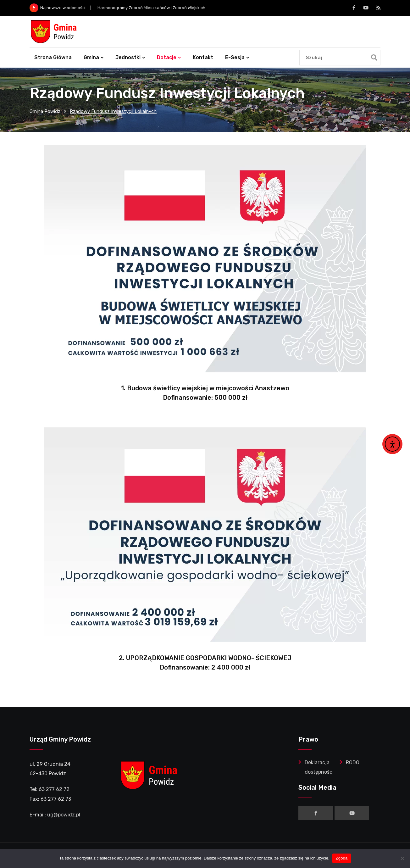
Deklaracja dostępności (319, 767)
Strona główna (53, 57)
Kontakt (203, 57)
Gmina (91, 57)
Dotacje (167, 57)
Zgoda (341, 858)
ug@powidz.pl (64, 815)
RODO (353, 762)
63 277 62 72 (54, 789)
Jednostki (128, 57)
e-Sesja (235, 57)
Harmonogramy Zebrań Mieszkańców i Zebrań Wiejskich (151, 8)
